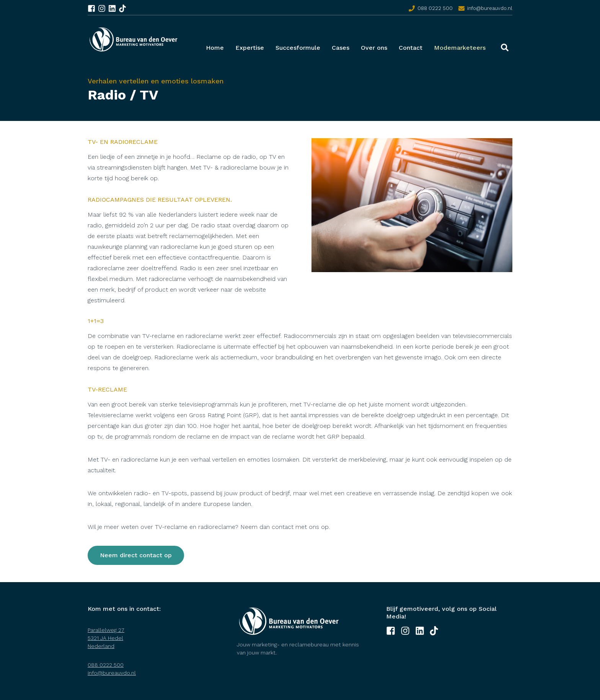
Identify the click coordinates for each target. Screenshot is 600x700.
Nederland (101, 646)
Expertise (250, 48)
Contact (411, 48)
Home (215, 48)
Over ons (374, 48)
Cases (341, 48)
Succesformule (298, 48)
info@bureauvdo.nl (490, 8)
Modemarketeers (460, 48)
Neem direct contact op (136, 555)
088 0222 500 (435, 8)
